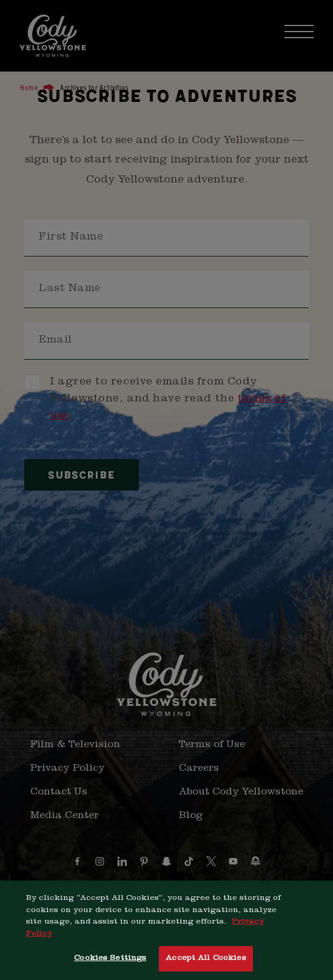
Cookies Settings (110, 961)
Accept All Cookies (206, 961)
